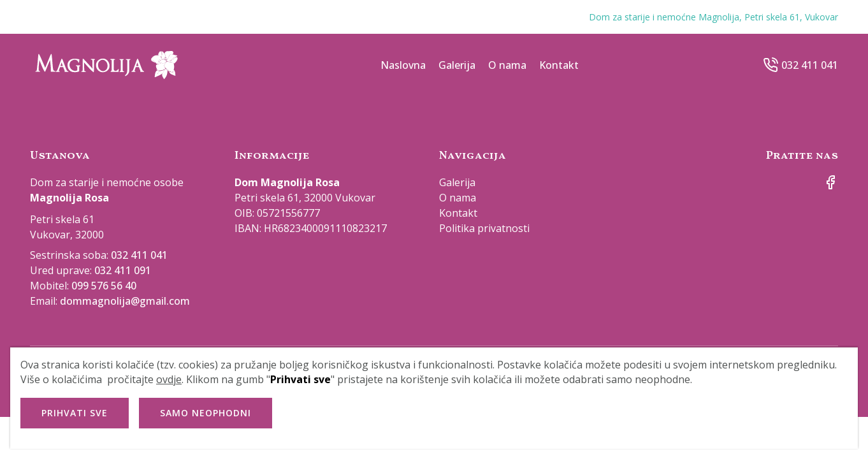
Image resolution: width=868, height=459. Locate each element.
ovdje (169, 379)
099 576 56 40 (104, 286)
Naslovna (403, 65)
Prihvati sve (75, 413)
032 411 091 (123, 270)
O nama (507, 65)
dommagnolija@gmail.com (125, 301)
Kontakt (559, 65)
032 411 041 (810, 65)
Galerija (457, 65)
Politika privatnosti (484, 228)
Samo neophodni (206, 413)
